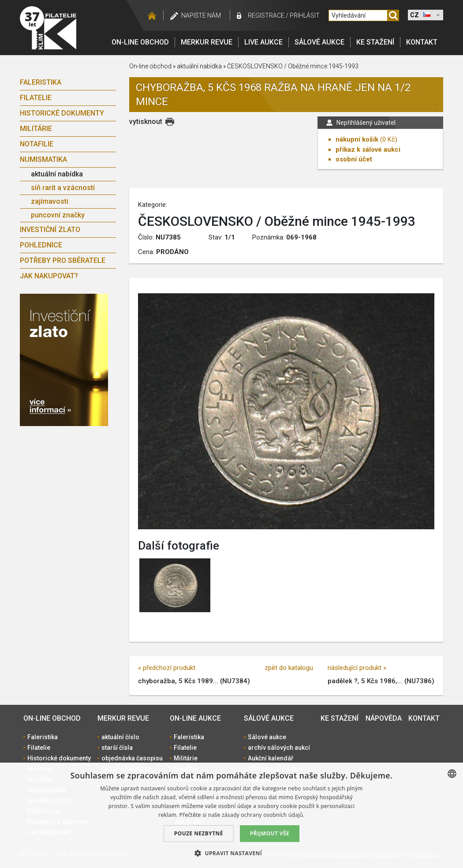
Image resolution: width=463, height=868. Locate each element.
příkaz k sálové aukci (368, 150)
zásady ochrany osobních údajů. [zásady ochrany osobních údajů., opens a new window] (263, 815)
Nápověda (384, 718)
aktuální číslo (120, 737)
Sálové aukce (319, 42)
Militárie (36, 129)
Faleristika (41, 82)
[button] (231, 853)
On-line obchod (140, 42)
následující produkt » (357, 668)
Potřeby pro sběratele (63, 260)
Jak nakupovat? (49, 276)
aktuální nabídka (57, 174)
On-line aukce (195, 718)
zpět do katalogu (289, 668)
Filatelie (36, 98)
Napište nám (201, 15)
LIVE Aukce (263, 42)
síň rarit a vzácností (63, 188)
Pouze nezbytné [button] (199, 833)
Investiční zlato (50, 230)
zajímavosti (50, 201)
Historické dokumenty (62, 113)
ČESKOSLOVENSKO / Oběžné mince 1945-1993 (293, 66)
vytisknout (146, 122)
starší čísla (117, 748)
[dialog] (231, 815)
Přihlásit (305, 15)
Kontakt (422, 42)
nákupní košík (357, 139)
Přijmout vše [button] (270, 833)
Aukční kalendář (271, 758)
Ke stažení (375, 42)
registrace (266, 15)
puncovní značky (58, 215)
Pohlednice (41, 245)
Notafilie (37, 144)
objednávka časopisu (132, 758)
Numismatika (43, 159)
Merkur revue (207, 42)
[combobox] (452, 774)
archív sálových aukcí (279, 748)
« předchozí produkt (167, 668)
